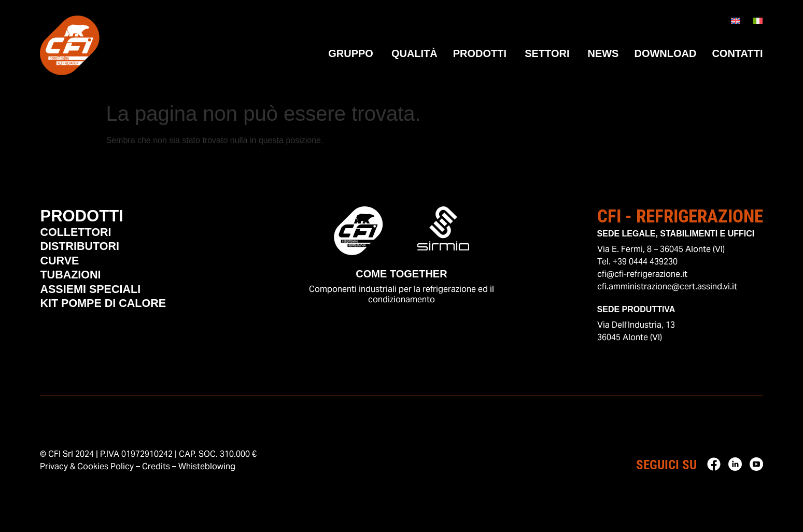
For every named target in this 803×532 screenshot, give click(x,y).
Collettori (81, 235)
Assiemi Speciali (98, 300)
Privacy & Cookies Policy (87, 466)
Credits (156, 466)
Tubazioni (75, 284)
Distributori (86, 251)
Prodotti (87, 217)
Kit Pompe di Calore (113, 316)
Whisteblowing (207, 466)
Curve (62, 268)
